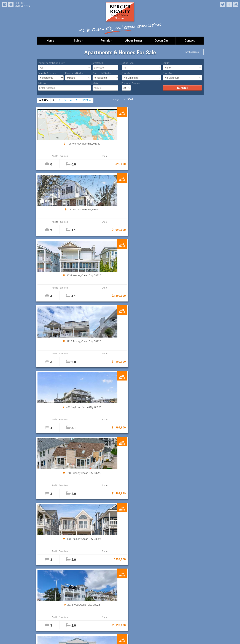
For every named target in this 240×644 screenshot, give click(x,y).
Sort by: (166, 63)
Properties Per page (131, 83)
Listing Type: (128, 63)
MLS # (95, 83)
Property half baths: (102, 73)
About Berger (134, 41)
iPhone (4, 4)
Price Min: (126, 73)
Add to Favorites (51, 156)
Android (11, 4)
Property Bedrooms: (47, 73)
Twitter (223, 4)
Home (50, 41)
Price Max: (168, 73)
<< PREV (44, 100)
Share (76, 156)
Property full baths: (74, 73)
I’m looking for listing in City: (52, 63)
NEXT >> (87, 100)
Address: (42, 83)
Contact (190, 41)
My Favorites (192, 52)
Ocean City (162, 41)
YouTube (236, 4)
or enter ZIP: (98, 63)
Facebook (229, 4)
